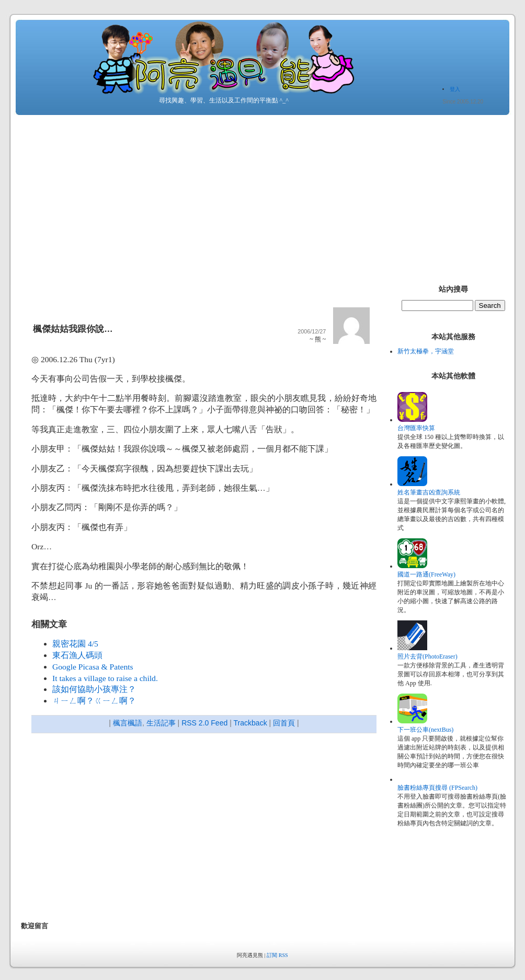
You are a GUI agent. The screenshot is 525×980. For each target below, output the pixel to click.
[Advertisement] (262, 196)
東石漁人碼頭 (77, 655)
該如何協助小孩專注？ (94, 689)
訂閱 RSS (277, 955)
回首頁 (284, 723)
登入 (455, 89)
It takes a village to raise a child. (105, 678)
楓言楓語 (128, 723)
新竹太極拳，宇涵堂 (426, 351)
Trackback (250, 723)
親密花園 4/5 (75, 644)
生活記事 (161, 723)
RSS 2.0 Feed (204, 723)
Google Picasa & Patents (93, 667)
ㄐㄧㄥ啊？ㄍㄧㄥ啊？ (94, 701)
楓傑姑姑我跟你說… (73, 329)
